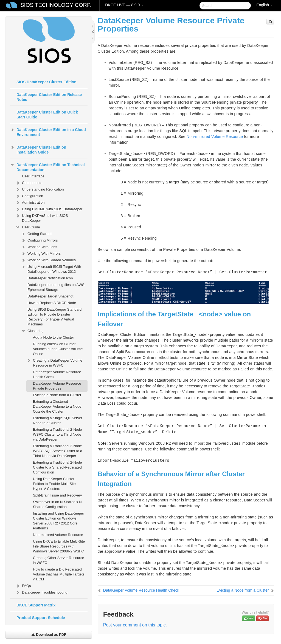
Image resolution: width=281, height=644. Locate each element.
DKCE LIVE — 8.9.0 (124, 5)
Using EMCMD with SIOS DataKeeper (49, 209)
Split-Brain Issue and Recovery (57, 495)
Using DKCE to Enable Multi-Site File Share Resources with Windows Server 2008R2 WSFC (59, 546)
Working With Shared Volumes (48, 260)
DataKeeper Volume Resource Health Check (57, 374)
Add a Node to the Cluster (54, 337)
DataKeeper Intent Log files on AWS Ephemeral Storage (56, 287)
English (265, 5)
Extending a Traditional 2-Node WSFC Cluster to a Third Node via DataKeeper (57, 434)
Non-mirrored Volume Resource (58, 535)
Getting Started (36, 234)
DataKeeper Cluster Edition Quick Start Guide (47, 115)
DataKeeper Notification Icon (50, 278)
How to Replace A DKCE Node (52, 303)
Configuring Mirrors (39, 240)
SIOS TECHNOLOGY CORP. (56, 5)
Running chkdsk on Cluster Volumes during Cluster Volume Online (58, 349)
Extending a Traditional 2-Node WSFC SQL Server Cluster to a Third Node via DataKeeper (57, 451)
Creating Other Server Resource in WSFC (58, 560)
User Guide (28, 227)
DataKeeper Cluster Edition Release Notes (49, 97)
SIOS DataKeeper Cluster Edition (47, 82)
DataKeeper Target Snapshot (50, 296)
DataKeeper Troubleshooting (41, 592)
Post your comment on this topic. (135, 625)
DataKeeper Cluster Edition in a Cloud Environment (48, 132)
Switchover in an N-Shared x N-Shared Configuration (58, 504)
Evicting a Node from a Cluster (57, 395)
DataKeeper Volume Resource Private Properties (57, 386)
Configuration (29, 196)
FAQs (23, 586)
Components (29, 183)
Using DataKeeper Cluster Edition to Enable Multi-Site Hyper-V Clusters (54, 484)
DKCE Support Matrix (36, 605)
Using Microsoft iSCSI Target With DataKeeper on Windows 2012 (51, 269)
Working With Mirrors (41, 254)
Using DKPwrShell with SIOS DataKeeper (42, 218)
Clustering (32, 331)
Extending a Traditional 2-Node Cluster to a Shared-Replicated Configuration (57, 467)
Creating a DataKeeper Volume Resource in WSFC (54, 362)
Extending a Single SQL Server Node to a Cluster (57, 420)
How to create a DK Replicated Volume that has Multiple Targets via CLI (59, 574)
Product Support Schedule (41, 618)
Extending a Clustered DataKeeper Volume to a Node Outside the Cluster (57, 406)
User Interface (33, 176)
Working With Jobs (39, 247)
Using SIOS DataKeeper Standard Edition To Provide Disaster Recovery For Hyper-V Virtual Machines (54, 317)
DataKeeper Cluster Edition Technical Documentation (47, 167)
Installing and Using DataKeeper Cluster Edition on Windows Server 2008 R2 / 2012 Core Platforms (58, 521)
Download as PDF (49, 635)
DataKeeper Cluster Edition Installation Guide (38, 149)
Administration (30, 203)
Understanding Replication (40, 189)
